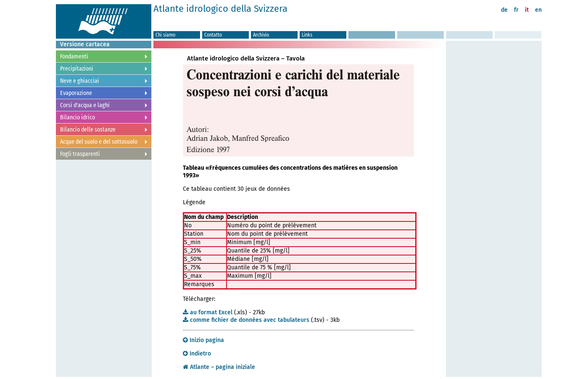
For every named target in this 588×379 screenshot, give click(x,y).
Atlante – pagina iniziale (219, 367)
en (538, 10)
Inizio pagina (203, 340)
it (527, 10)
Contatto (213, 35)
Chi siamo (165, 35)
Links (307, 35)
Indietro (197, 354)
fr (516, 10)
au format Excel (208, 312)
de (504, 10)
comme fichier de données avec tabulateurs (246, 320)
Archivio (261, 35)
